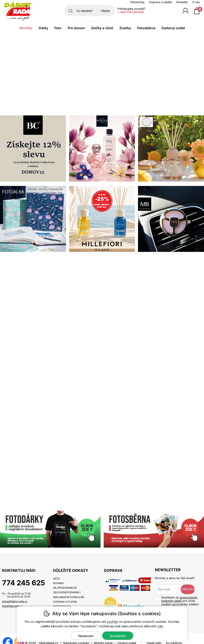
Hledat (105, 11)
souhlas (113, 622)
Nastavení (86, 636)
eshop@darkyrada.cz (15, 601)
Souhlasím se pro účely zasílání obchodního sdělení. (177, 601)
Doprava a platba (160, 2)
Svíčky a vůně (102, 28)
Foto (58, 28)
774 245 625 (24, 583)
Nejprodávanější (65, 588)
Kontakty (182, 2)
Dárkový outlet (173, 28)
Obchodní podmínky (67, 592)
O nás (196, 2)
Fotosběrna (146, 28)
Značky (125, 28)
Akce (56, 579)
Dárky (43, 28)
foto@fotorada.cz (12, 606)
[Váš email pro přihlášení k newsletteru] (171, 589)
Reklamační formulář (68, 597)
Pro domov (76, 28)
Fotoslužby (137, 2)
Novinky (26, 28)
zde (160, 626)
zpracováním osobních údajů (179, 599)
